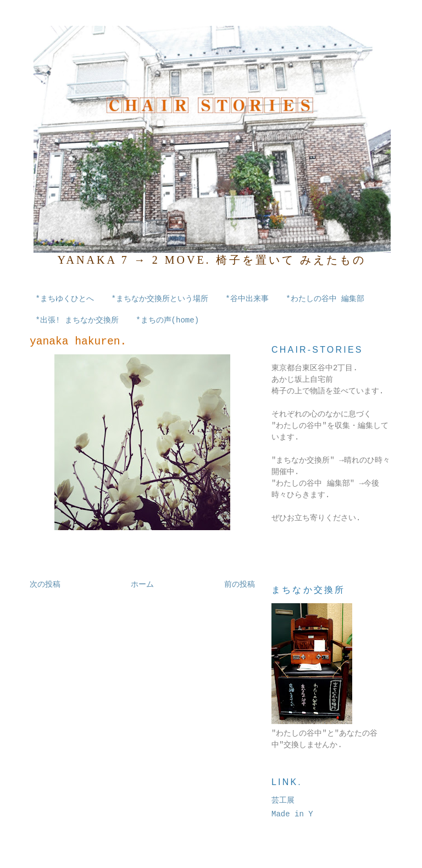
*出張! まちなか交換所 (77, 320)
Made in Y (292, 814)
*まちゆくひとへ (65, 299)
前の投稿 (240, 585)
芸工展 (283, 800)
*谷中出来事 (247, 299)
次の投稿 (45, 585)
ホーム (142, 585)
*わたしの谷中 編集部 (325, 299)
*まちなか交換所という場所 (159, 299)
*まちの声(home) (167, 320)
